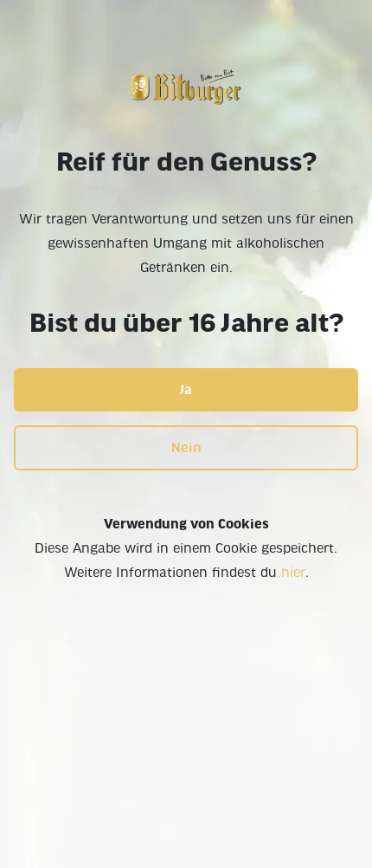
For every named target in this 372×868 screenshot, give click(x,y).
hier (293, 573)
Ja (186, 390)
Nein (186, 448)
